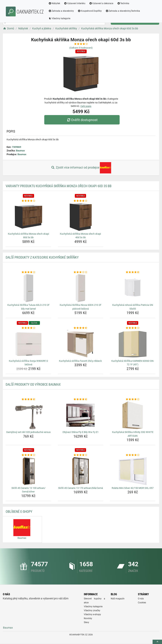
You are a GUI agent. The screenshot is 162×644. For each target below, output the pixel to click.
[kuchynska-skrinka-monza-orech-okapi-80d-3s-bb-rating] (28, 201)
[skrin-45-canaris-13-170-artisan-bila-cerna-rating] (81, 455)
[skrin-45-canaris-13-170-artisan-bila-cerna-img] (81, 471)
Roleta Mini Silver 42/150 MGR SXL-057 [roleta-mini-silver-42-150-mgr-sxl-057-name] (133, 488)
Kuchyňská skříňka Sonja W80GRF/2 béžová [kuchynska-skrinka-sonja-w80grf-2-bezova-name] (28, 363)
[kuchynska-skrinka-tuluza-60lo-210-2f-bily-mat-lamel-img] (28, 288)
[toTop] (157, 642)
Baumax (20, 151)
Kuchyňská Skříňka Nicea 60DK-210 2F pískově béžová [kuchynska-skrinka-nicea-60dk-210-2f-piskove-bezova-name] (81, 307)
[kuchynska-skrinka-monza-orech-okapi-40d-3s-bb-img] (81, 217)
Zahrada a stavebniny (61, 11)
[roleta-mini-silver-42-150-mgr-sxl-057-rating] (133, 455)
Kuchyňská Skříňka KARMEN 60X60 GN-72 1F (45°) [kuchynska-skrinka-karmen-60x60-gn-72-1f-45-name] (133, 363)
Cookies (142, 603)
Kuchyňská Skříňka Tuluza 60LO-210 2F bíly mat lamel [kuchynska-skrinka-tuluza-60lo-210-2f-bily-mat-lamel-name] (28, 307)
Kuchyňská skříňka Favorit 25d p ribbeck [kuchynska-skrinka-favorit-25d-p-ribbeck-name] (80, 361)
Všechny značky (92, 610)
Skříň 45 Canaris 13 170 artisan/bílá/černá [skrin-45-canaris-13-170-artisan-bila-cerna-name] (81, 488)
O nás (141, 599)
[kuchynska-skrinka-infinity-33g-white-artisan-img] (133, 415)
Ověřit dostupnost (82, 120)
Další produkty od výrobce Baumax (33, 384)
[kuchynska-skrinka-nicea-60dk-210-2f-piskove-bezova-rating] (81, 272)
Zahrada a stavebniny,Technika (123, 11)
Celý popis (86, 106)
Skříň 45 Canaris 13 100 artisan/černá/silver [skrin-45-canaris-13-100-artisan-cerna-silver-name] (28, 490)
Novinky (88, 618)
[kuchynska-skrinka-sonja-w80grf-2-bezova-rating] (28, 328)
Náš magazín (118, 599)
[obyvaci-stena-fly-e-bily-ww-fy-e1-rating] (81, 399)
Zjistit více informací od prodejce (81, 168)
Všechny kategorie (59, 18)
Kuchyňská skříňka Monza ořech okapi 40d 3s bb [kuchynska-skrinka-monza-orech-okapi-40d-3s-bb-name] (80, 236)
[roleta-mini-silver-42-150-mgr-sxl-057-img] (133, 471)
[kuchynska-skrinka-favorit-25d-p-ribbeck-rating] (81, 328)
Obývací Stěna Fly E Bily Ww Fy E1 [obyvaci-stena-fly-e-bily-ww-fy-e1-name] (81, 432)
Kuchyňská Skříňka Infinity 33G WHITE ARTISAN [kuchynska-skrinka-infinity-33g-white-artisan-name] (133, 434)
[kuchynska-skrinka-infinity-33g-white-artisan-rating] (133, 399)
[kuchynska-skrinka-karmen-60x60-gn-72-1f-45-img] (133, 344)
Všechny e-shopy (92, 614)
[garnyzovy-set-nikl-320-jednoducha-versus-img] (28, 415)
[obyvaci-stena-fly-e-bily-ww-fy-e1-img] (81, 415)
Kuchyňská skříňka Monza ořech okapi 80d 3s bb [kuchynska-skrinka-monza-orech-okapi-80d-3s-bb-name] (28, 236)
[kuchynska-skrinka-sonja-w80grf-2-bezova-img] (28, 344)
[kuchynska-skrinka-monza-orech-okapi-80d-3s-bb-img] (28, 217)
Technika (123, 3)
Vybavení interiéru (75, 3)
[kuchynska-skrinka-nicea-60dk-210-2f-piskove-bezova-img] (81, 288)
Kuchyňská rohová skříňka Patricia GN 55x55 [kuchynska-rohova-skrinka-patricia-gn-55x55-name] (133, 307)
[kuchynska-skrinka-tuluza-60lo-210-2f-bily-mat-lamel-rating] (28, 272)
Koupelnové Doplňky (90, 11)
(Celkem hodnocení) (81, 48)
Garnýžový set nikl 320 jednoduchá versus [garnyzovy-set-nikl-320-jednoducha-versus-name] (28, 432)
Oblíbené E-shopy (19, 512)
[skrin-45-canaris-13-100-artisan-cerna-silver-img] (28, 471)
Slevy (86, 622)
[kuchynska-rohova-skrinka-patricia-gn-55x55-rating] (133, 272)
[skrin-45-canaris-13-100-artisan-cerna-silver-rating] (28, 455)
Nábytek (54, 3)
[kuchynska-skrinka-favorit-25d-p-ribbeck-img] (81, 344)
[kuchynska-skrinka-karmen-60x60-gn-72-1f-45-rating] (133, 328)
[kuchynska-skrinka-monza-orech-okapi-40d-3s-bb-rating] (81, 201)
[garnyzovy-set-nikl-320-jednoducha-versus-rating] (28, 399)
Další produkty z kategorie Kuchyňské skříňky (42, 257)
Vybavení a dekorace (101, 3)
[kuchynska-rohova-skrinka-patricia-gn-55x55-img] (133, 288)
